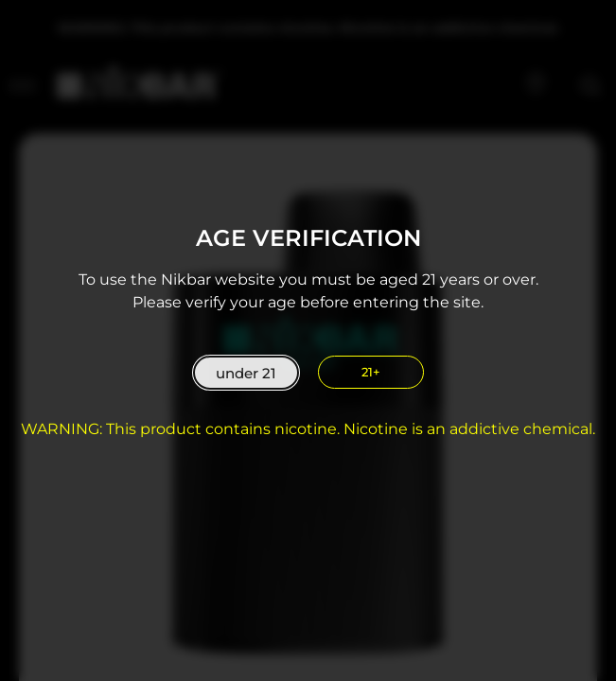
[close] (371, 372)
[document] (308, 340)
